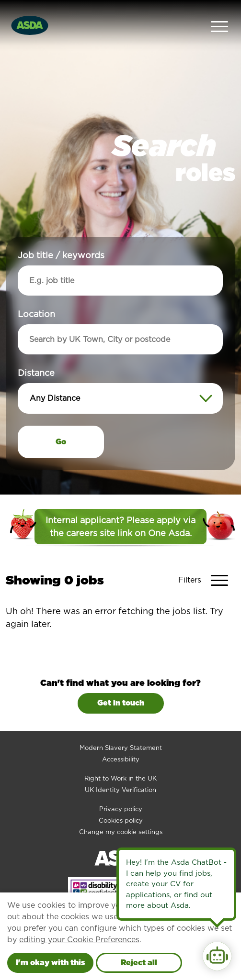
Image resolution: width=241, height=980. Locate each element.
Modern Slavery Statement (121, 729)
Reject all (139, 963)
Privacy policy (121, 790)
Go (61, 424)
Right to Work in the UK (120, 760)
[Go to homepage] (30, 16)
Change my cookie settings (121, 813)
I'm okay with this (50, 963)
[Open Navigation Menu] (219, 16)
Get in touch (121, 684)
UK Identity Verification (120, 771)
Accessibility (121, 741)
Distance (36, 355)
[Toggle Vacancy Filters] (207, 562)
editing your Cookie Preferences (79, 940)
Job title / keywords (61, 237)
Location (36, 296)
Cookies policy (121, 802)
